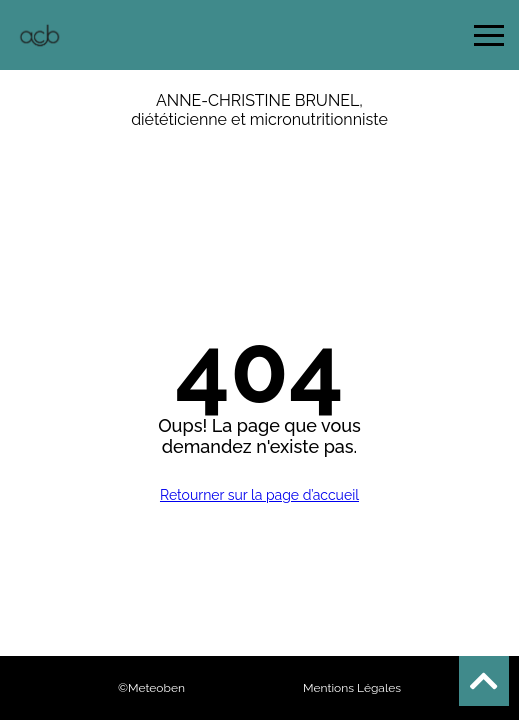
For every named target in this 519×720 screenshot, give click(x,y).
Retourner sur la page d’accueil (259, 495)
